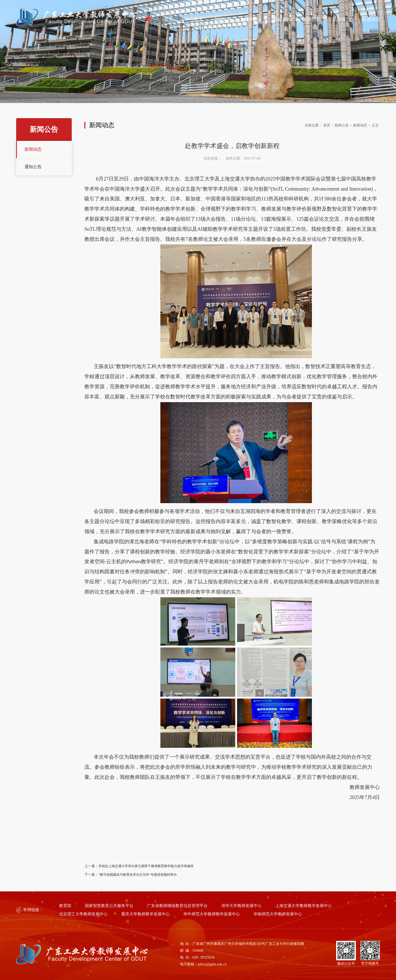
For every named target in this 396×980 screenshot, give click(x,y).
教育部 (65, 906)
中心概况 (193, 19)
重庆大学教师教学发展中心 (145, 914)
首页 (168, 19)
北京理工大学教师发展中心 (83, 914)
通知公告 (33, 167)
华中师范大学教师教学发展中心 (212, 914)
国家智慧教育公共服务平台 (109, 906)
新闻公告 (223, 19)
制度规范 (341, 19)
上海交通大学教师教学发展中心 (304, 906)
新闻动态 (33, 149)
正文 (375, 125)
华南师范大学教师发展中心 (278, 914)
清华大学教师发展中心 (241, 906)
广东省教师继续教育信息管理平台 (177, 906)
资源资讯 (371, 19)
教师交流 (312, 19)
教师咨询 (282, 19)
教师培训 (253, 19)
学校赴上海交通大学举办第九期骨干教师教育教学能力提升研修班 (146, 866)
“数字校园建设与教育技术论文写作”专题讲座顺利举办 (138, 875)
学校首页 (369, 10)
